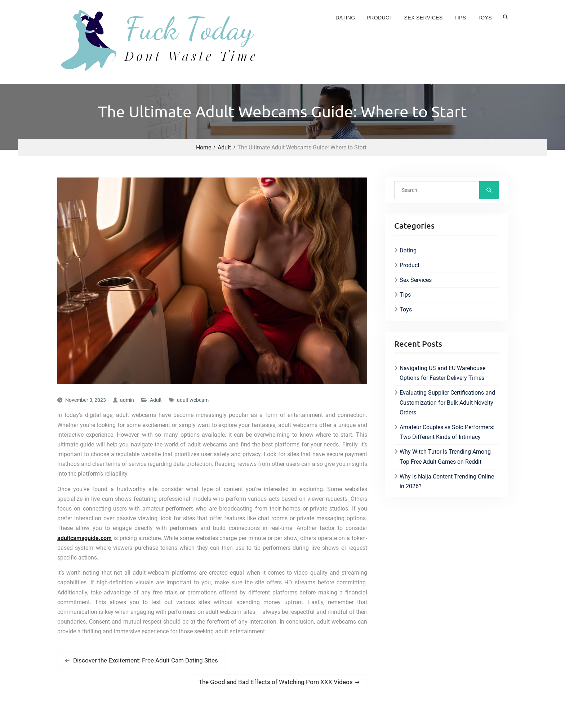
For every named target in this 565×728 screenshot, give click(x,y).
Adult (156, 400)
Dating (345, 18)
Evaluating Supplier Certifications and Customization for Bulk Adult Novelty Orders (447, 402)
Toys (485, 18)
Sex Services (424, 18)
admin (127, 400)
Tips (460, 18)
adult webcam (193, 400)
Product (380, 18)
